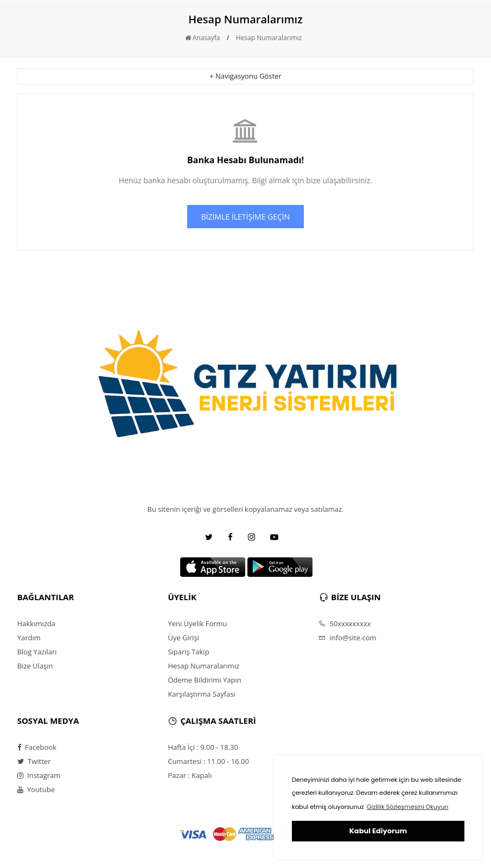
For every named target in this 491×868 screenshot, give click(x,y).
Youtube (36, 789)
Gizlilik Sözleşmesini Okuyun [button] (407, 807)
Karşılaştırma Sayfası (201, 694)
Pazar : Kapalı (190, 775)
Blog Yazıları (37, 652)
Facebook (37, 747)
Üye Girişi (183, 638)
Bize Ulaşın (35, 666)
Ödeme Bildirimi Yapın (204, 680)
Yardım (29, 638)
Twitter (34, 761)
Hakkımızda (36, 623)
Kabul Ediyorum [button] (378, 831)
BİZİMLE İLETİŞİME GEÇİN (246, 217)
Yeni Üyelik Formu (197, 623)
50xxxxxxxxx (345, 623)
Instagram (39, 775)
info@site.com (347, 638)
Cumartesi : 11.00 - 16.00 (208, 761)
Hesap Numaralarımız (269, 38)
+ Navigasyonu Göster (245, 76)
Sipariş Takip (188, 652)
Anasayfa (203, 38)
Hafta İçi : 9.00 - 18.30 (203, 747)
